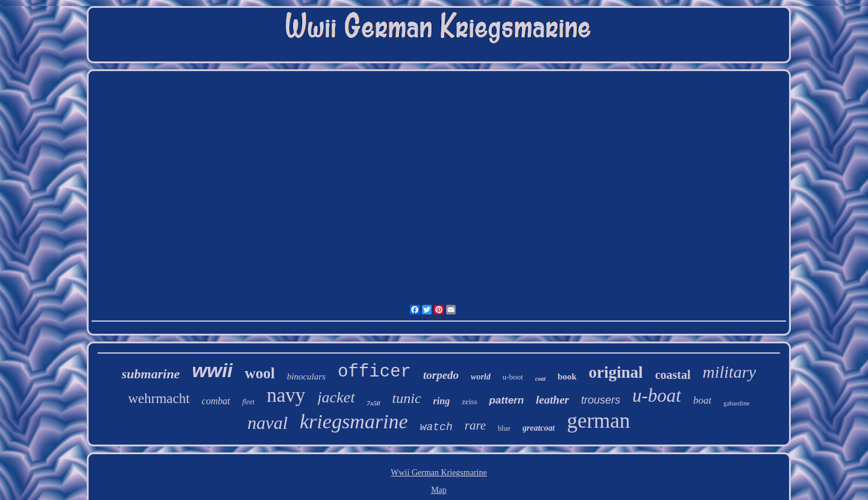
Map (439, 490)
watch (436, 427)
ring (442, 401)
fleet (249, 402)
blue (504, 428)
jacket (336, 397)
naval (268, 423)
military (730, 372)
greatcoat (539, 428)
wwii (212, 370)
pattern (506, 400)
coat (540, 379)
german (598, 421)
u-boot (513, 377)
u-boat (657, 395)
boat (702, 400)
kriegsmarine (354, 421)
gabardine (736, 403)
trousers (601, 400)
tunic (407, 398)
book (567, 377)
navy (286, 395)
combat (216, 401)
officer (374, 372)
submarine (151, 374)
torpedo (441, 375)
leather (552, 400)
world (481, 377)
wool (260, 373)
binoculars (306, 377)
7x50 (374, 403)
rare (475, 425)
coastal (673, 375)
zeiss (469, 402)
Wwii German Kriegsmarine (439, 473)
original (616, 372)
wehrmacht (159, 398)
